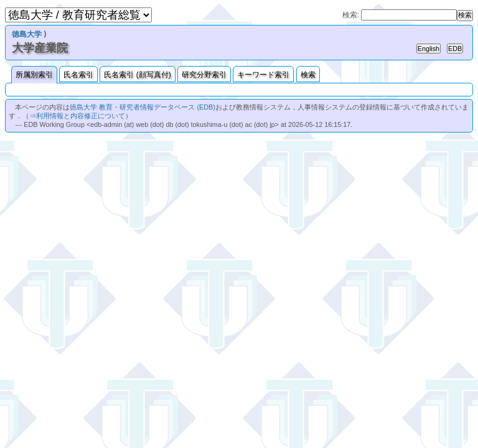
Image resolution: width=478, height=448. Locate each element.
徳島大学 (27, 34)
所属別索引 (34, 75)
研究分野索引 (204, 75)
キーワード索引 (263, 75)
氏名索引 (78, 75)
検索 (308, 75)
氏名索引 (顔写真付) (137, 75)
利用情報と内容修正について (81, 116)
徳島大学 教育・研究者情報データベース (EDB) (142, 107)
